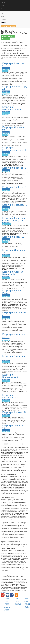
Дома (26, 606)
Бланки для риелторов (7, 606)
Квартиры (5, 19)
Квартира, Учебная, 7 (14, 187)
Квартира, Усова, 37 (13, 237)
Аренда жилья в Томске (27, 600)
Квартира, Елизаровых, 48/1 (12, 396)
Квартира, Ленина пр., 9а (15, 128)
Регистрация (4, 9)
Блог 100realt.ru (17, 599)
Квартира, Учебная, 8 (14, 168)
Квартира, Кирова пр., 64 (15, 88)
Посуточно (4, 22)
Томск (4, 16)
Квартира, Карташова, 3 (15, 314)
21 (20, 444)
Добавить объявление (9, 26)
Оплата (7, 603)
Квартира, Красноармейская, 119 (15, 149)
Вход (2, 6)
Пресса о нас (3, 592)
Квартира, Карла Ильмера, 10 (11, 292)
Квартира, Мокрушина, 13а (12, 108)
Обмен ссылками (7, 610)
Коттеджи (27, 608)
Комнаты (27, 605)
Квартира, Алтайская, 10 (14, 357)
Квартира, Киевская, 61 (14, 65)
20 (17, 444)
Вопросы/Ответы (7, 601)
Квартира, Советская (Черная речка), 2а (14, 219)
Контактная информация (18, 604)
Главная (3, 2)
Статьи (17, 602)
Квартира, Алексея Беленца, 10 (13, 273)
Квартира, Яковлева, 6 (15, 205)
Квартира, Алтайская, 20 (14, 335)
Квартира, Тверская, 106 (14, 427)
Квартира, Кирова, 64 (14, 412)
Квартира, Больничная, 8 (10, 376)
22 (24, 444)
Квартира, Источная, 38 (14, 251)
